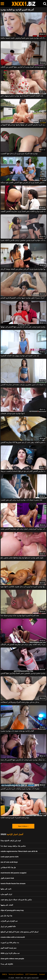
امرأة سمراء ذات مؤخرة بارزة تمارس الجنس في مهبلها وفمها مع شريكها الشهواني (23, 125)
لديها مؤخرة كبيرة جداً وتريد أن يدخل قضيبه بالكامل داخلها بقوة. (23, 587)
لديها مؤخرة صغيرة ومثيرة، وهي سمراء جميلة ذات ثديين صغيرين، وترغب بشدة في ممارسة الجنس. (23, 385)
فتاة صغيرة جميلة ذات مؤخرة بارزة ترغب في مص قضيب (21, 500)
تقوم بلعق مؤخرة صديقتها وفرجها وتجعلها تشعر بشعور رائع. (22, 558)
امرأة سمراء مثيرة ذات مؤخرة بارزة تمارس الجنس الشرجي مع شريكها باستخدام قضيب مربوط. (23, 471)
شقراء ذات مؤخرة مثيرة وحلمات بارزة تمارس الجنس (20, 789)
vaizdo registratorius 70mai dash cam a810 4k (19, 851)
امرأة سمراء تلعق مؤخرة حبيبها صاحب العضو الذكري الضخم (22, 298)
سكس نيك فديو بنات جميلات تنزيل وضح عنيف (16, 900)
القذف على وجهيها (7, 905)
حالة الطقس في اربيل (8, 926)
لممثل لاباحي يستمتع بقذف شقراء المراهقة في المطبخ (19, 932)
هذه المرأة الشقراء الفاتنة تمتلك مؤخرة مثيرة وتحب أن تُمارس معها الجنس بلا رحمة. (23, 760)
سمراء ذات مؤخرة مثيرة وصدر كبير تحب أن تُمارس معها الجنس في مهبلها (23, 327)
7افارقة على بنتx (7, 964)
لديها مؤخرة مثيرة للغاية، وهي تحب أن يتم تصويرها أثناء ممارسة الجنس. (23, 442)
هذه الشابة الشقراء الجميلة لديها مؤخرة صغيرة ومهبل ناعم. (22, 96)
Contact (42, 974)
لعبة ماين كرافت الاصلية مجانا (11, 841)
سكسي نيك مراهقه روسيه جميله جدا (13, 846)
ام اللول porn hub (7, 878)
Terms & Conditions (16, 974)
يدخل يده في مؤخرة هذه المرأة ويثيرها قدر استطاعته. (20, 702)
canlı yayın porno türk (10, 857)
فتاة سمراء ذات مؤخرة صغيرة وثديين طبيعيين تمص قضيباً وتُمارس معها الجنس (23, 673)
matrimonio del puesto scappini (13, 873)
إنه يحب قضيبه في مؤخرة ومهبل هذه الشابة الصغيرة (20, 356)
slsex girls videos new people (12, 959)
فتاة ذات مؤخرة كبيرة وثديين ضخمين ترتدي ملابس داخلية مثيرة (23, 240)
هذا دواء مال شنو (6, 916)
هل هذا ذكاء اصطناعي (8, 867)
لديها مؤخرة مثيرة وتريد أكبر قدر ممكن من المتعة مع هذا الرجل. (23, 269)
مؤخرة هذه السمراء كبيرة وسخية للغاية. (15, 818)
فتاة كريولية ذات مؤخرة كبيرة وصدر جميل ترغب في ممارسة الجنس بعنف (23, 529)
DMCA (5, 974)
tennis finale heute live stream (13, 883)
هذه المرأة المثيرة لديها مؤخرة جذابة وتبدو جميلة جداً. (20, 615)
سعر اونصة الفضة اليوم (9, 948)
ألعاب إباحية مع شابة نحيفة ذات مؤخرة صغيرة (17, 731)
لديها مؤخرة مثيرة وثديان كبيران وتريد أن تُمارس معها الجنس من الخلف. (23, 67)
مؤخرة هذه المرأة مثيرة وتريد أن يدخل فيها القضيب (19, 154)
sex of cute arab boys (9, 862)
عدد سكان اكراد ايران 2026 (10, 953)
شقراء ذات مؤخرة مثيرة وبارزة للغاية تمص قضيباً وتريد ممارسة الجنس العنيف (23, 211)
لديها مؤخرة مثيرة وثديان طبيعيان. (13, 413)
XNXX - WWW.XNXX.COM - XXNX (24, 4)
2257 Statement (31, 974)
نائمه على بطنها (6, 889)
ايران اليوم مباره (6, 894)
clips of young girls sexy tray (12, 910)
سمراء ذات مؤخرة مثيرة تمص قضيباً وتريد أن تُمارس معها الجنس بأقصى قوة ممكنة (23, 183)
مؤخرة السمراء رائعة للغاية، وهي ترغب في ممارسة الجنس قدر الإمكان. (23, 644)
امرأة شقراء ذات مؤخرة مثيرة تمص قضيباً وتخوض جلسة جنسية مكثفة (23, 38)
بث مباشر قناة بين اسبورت (10, 942)
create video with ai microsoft (13, 937)
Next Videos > (23, 826)
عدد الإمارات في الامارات (9, 921)
